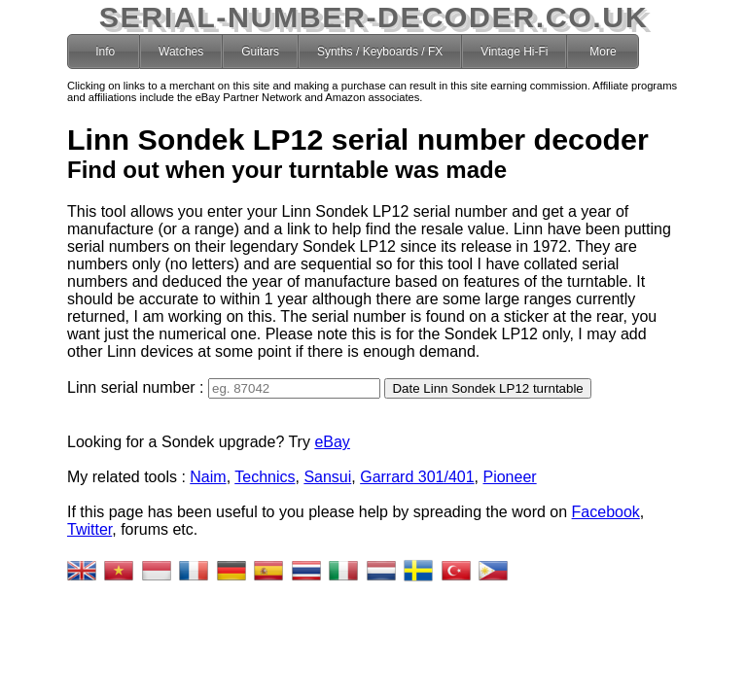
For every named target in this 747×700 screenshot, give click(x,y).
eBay (272, 432)
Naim (148, 467)
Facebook (547, 502)
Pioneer (450, 467)
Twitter (611, 502)
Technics (205, 467)
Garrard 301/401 (357, 467)
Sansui (268, 467)
